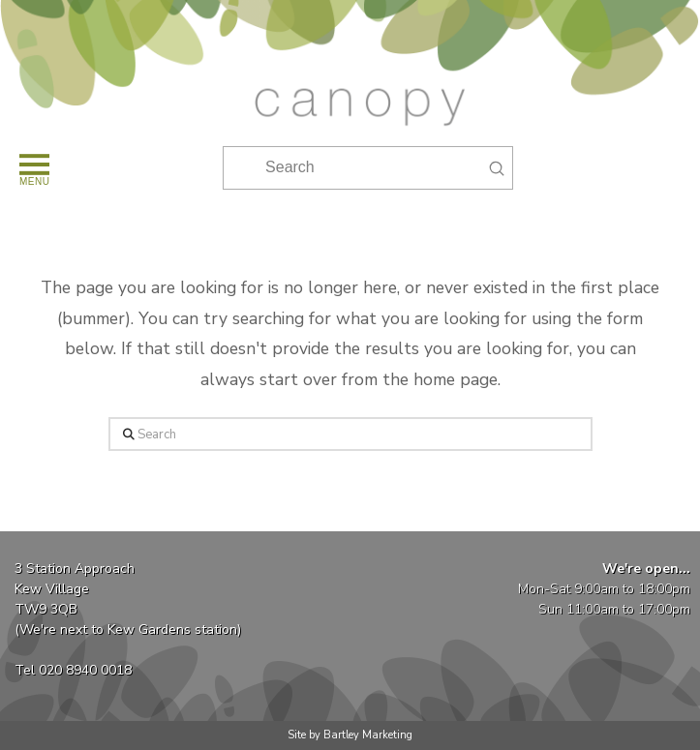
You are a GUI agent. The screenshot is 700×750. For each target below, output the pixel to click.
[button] (33, 168)
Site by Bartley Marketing (350, 735)
